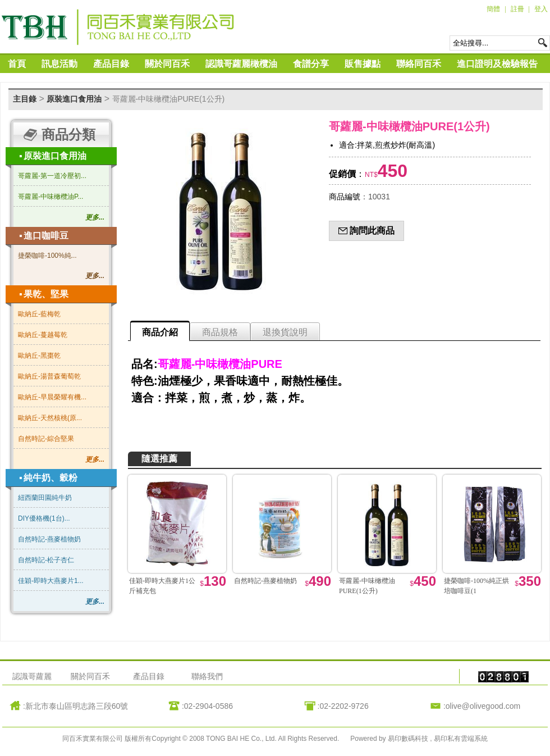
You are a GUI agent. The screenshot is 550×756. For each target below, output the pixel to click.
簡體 (493, 9)
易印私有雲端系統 (461, 739)
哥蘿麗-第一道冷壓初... (52, 176)
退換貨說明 (285, 332)
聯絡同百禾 (419, 64)
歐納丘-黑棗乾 (39, 356)
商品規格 (220, 332)
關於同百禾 (167, 64)
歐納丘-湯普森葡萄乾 (49, 376)
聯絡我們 (207, 676)
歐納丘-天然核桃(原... (50, 418)
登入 (541, 9)
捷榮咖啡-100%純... (47, 256)
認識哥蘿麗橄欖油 (241, 64)
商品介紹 (160, 332)
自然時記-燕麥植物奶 (49, 539)
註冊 (517, 9)
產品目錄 (111, 64)
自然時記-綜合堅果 (46, 439)
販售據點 (363, 64)
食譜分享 (311, 64)
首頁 (17, 64)
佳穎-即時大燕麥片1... (51, 581)
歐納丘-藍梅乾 (39, 314)
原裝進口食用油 (74, 99)
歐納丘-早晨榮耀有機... (52, 397)
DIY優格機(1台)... (44, 518)
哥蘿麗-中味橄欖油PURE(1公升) (169, 99)
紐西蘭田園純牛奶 (45, 498)
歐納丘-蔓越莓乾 (43, 335)
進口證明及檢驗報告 (497, 64)
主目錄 (25, 99)
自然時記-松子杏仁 (46, 560)
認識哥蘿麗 (32, 676)
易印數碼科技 (409, 739)
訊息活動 (59, 64)
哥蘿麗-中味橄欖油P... (51, 197)
